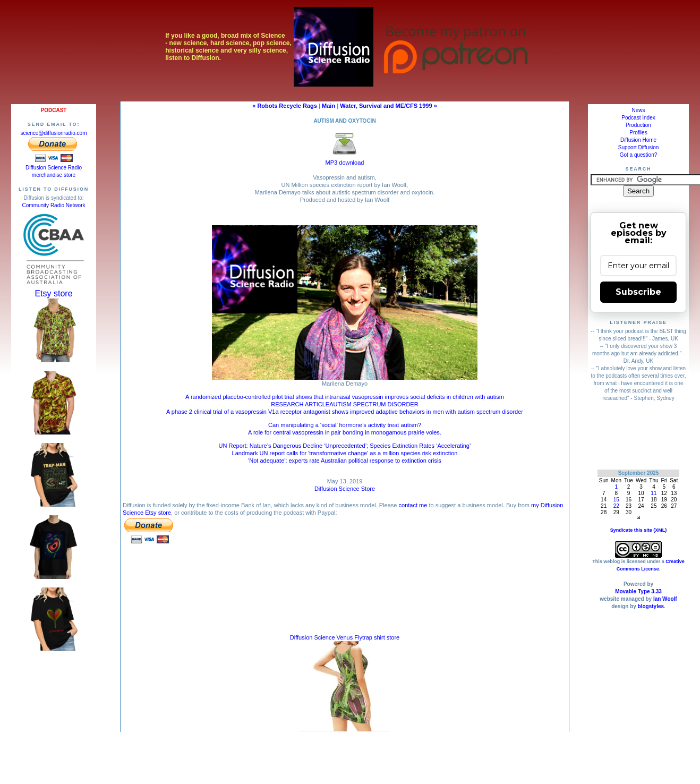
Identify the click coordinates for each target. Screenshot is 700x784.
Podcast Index (638, 118)
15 (616, 500)
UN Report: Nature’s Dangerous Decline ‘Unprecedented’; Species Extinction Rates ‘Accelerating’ (345, 446)
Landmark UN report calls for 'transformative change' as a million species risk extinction (345, 453)
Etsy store (53, 293)
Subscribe (638, 292)
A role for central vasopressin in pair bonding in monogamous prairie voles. (345, 432)
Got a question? (639, 155)
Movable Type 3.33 (638, 591)
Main (328, 106)
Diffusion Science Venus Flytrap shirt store (345, 637)
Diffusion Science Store (345, 489)
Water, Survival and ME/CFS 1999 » (388, 106)
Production (638, 125)
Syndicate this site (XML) (639, 530)
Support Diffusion (639, 147)
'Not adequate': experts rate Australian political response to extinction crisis (345, 461)
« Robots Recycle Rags (285, 106)
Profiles (638, 133)
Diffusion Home (638, 140)
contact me (413, 505)
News (638, 110)
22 (616, 506)
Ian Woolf (665, 599)
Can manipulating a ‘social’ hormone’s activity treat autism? (345, 425)
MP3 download (345, 160)
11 (654, 493)
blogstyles (651, 606)
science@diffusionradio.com (53, 133)
